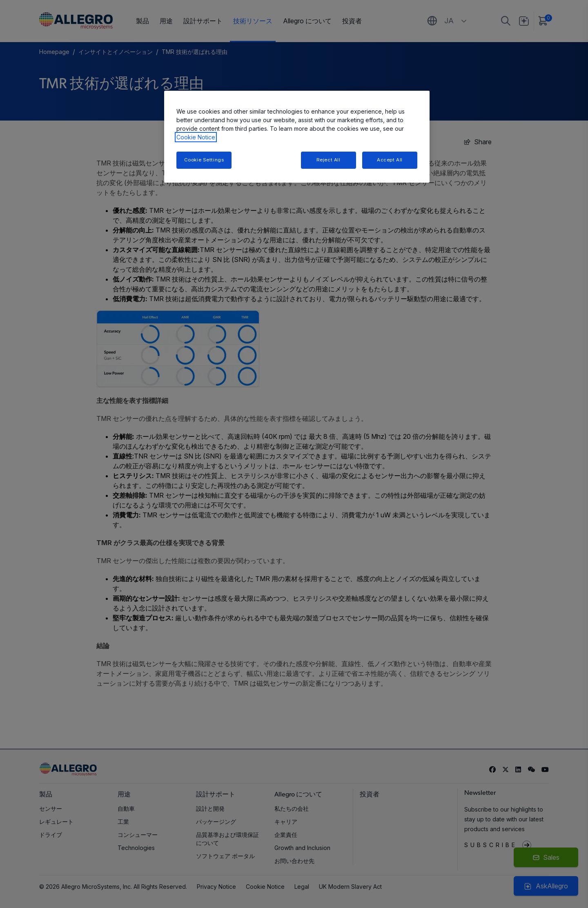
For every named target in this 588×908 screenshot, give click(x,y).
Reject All (329, 160)
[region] (297, 137)
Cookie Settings (204, 160)
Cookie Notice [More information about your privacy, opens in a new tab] (196, 137)
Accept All (390, 160)
